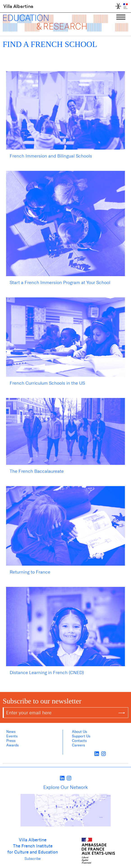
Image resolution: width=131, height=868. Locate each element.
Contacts (79, 741)
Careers (78, 745)
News (11, 732)
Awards (13, 745)
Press (11, 741)
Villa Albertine (18, 6)
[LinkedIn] (97, 753)
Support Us (81, 736)
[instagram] (103, 753)
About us (79, 732)
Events (12, 736)
